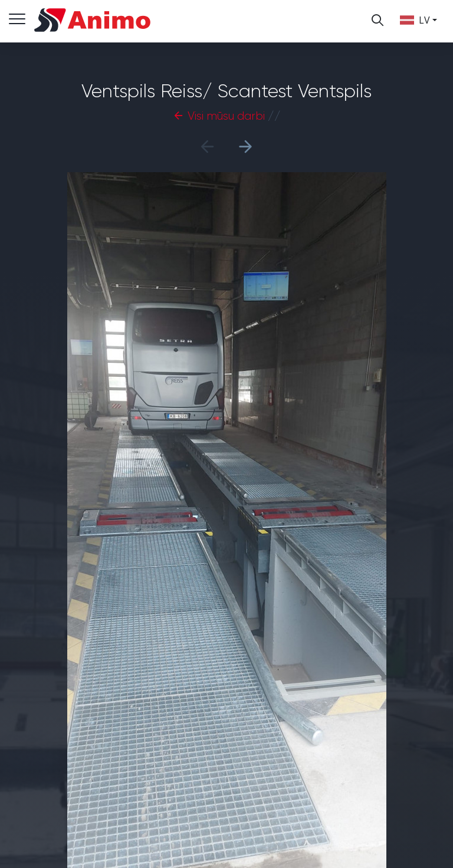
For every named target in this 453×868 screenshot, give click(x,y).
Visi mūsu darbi (219, 116)
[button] (245, 146)
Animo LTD (93, 20)
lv (415, 20)
